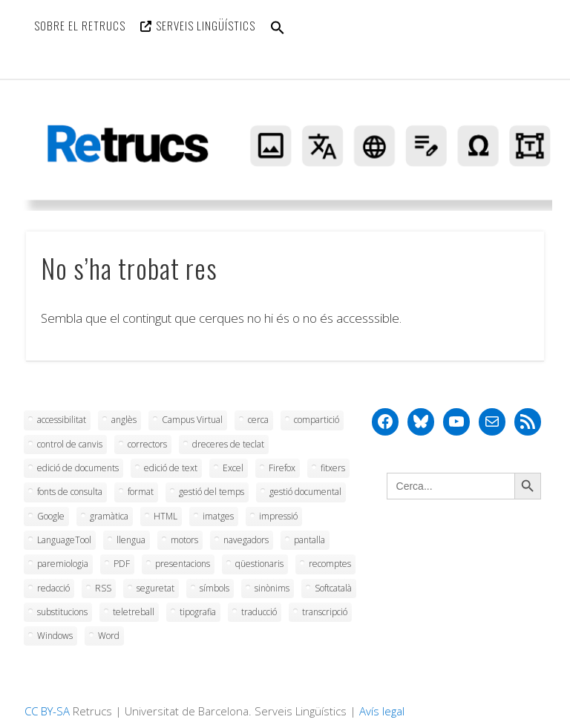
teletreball (134, 612)
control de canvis (70, 444)
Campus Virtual (192, 420)
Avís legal (382, 711)
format (141, 492)
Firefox (282, 468)
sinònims (272, 588)
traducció (259, 612)
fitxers (333, 468)
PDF (122, 564)
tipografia (198, 612)
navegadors (246, 540)
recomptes (330, 564)
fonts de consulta (70, 492)
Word (109, 636)
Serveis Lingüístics (206, 25)
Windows (55, 636)
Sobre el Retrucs (80, 25)
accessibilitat (62, 420)
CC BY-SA (47, 711)
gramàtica (109, 516)
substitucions (62, 612)
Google (51, 516)
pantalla (309, 540)
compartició (317, 420)
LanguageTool (64, 540)
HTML (166, 516)
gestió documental (305, 492)
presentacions (183, 564)
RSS (103, 588)
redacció (53, 588)
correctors (147, 444)
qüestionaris (259, 564)
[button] (278, 37)
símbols (214, 588)
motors (184, 540)
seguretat (155, 588)
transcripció (325, 612)
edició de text (171, 468)
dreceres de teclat (228, 444)
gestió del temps (212, 492)
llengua (131, 540)
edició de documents (78, 468)
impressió (278, 516)
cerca (258, 420)
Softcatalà (333, 588)
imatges (218, 516)
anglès (124, 420)
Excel (233, 468)
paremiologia (63, 564)
